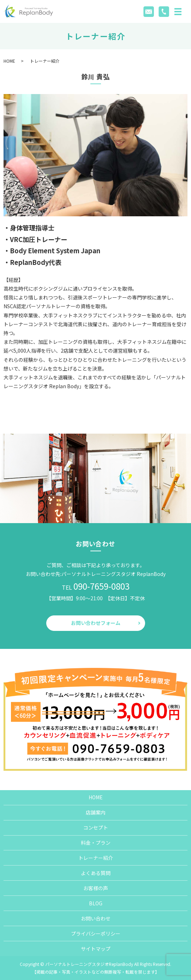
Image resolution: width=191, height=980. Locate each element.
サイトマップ (96, 949)
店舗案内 (96, 812)
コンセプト (96, 827)
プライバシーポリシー (96, 934)
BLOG (96, 903)
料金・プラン (96, 843)
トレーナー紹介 (96, 858)
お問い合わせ (96, 918)
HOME (9, 61)
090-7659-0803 (102, 586)
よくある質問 (96, 873)
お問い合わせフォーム (96, 623)
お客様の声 (96, 888)
